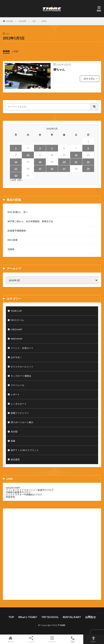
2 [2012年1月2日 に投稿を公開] (16, 148)
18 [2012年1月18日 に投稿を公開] (40, 162)
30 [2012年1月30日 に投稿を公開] (16, 175)
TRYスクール (17, 320)
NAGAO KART (13, 488)
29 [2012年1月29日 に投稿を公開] (88, 169)
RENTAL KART (72, 617)
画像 (13, 441)
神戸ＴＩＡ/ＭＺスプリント (25, 450)
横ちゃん (59, 69)
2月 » (20, 180)
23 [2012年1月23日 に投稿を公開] (16, 169)
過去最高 (15, 459)
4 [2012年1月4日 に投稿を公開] (40, 148)
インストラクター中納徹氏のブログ (24, 495)
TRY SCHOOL (50, 617)
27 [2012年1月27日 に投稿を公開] (64, 169)
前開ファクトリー (20, 413)
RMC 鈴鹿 (13, 240)
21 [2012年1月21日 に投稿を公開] (76, 162)
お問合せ (91, 617)
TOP (11, 617)
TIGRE (62, 625)
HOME (10, 21)
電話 (73, 639)
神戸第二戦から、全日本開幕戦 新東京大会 (30, 221)
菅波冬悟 (10, 497)
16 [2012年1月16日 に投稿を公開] (16, 162)
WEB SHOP (16, 339)
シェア (31, 639)
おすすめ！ (16, 357)
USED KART (17, 329)
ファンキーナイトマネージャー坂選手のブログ (30, 490)
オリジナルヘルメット (22, 367)
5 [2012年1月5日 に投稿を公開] (52, 148)
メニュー (52, 639)
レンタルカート (19, 404)
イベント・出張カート (22, 348)
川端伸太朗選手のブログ (18, 492)
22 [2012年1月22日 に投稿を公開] (88, 162)
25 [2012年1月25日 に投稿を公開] (40, 169)
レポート (15, 394)
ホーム (10, 639)
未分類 (46, 66)
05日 (44, 21)
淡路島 (11, 249)
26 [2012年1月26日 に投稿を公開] (52, 169)
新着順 (6, 51)
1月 (34, 21)
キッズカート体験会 (21, 376)
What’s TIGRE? (28, 617)
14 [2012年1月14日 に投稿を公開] (76, 155)
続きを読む (90, 79)
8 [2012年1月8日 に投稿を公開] (88, 148)
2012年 (23, 21)
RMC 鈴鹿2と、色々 (18, 212)
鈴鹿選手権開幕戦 (17, 231)
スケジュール (17, 385)
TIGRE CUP (16, 311)
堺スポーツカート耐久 (22, 422)
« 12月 (13, 180)
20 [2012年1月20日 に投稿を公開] (64, 162)
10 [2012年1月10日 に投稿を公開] (28, 155)
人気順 (15, 51)
